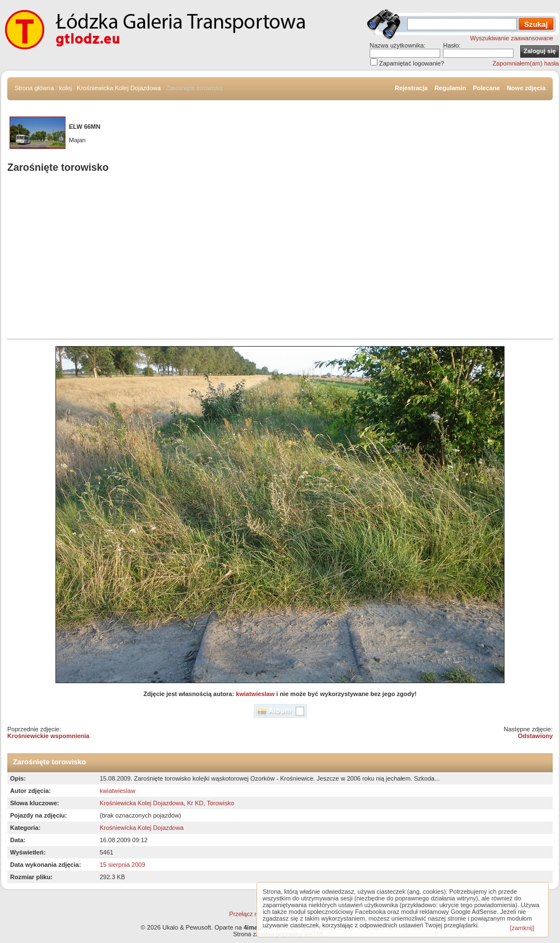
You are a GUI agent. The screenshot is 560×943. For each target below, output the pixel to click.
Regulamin (450, 88)
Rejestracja (411, 88)
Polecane (486, 88)
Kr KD (195, 803)
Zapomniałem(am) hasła (526, 63)
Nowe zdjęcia (526, 88)
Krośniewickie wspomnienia (48, 736)
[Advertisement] (280, 258)
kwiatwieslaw (255, 694)
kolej (66, 88)
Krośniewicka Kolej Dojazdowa (119, 88)
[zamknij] (522, 928)
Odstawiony (535, 736)
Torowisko (220, 803)
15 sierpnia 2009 (122, 865)
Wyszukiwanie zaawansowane (512, 38)
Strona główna (34, 88)
